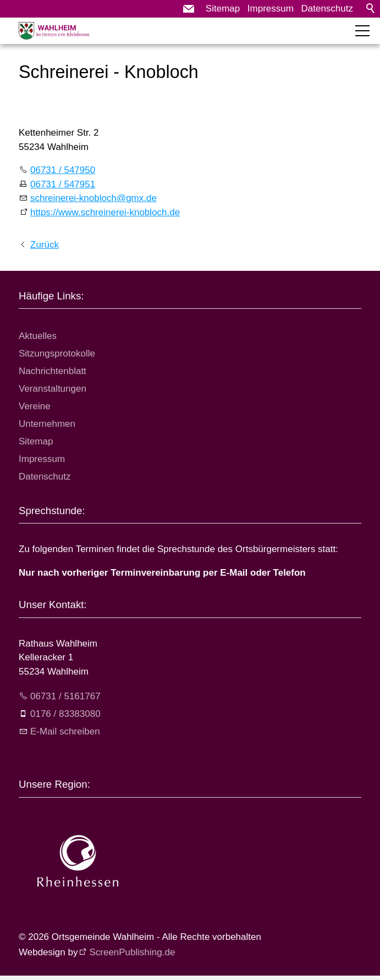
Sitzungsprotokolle (57, 353)
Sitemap (223, 9)
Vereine (35, 406)
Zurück (45, 245)
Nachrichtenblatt (53, 371)
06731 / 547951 (63, 184)
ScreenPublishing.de (132, 952)
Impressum (271, 9)
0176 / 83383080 (65, 714)
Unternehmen (47, 424)
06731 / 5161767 (65, 696)
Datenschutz (327, 9)
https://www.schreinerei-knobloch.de (105, 212)
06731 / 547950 (63, 170)
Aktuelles (38, 336)
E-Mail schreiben (65, 731)
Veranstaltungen (53, 389)
